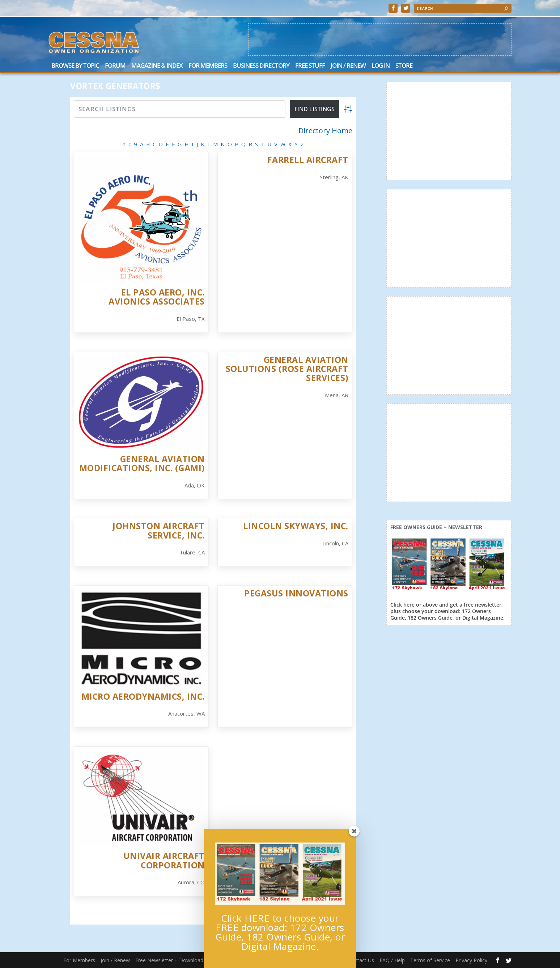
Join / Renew (348, 66)
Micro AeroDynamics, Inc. (143, 696)
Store (404, 66)
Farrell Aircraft (308, 160)
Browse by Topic (75, 66)
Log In (381, 66)
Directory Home (325, 131)
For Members (208, 66)
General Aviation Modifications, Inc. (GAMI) (142, 463)
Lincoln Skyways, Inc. (296, 526)
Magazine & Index (157, 66)
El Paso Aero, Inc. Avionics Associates (157, 297)
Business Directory (261, 66)
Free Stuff (310, 66)
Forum (115, 66)
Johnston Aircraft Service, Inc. (159, 530)
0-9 (133, 144)
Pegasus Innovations (296, 593)
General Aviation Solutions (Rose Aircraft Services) (287, 369)
